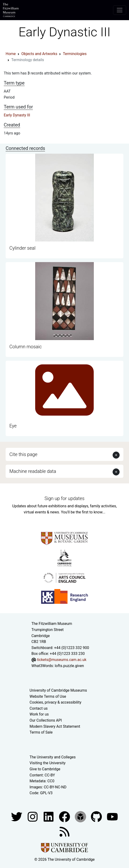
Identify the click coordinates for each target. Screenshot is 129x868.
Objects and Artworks (39, 54)
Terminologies (75, 54)
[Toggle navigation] (120, 10)
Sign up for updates (64, 498)
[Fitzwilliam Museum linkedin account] (65, 816)
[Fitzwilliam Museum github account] (97, 816)
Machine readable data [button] (33, 471)
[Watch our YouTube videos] (112, 816)
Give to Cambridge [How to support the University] (45, 769)
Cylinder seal (22, 248)
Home (11, 54)
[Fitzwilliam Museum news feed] (64, 831)
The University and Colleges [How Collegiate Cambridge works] (53, 757)
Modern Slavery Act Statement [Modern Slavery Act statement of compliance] (55, 726)
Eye (13, 426)
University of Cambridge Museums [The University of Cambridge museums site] (58, 690)
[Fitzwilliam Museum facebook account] (49, 816)
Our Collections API (46, 720)
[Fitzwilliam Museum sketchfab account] (81, 816)
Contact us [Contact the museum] (39, 708)
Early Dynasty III (17, 115)
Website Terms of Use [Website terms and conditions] (48, 696)
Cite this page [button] (23, 454)
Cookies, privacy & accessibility (55, 702)
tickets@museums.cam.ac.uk (62, 660)
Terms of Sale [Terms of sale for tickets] (41, 732)
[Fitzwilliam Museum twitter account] (17, 816)
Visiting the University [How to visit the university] (47, 763)
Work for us (39, 714)
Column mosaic (26, 347)
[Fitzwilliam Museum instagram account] (33, 816)
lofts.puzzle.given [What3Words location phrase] (69, 666)
